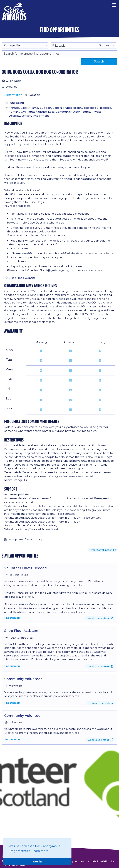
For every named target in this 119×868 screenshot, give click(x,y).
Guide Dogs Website (22, 278)
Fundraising (16, 103)
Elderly (25, 108)
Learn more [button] (40, 851)
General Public (62, 108)
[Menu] (114, 4)
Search (99, 61)
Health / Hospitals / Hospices (92, 108)
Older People (81, 112)
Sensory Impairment (35, 116)
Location (32, 95)
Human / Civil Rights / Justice (28, 112)
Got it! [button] (37, 862)
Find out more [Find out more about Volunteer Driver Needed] (12, 618)
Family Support (41, 108)
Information (12, 95)
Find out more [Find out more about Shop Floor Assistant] (12, 666)
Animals (14, 108)
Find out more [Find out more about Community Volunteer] (12, 703)
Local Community (60, 112)
